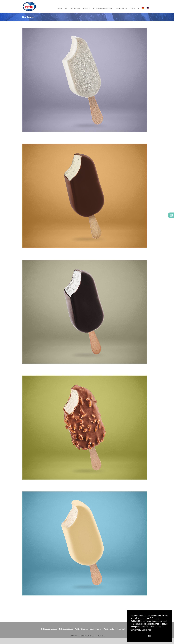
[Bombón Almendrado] (85, 377)
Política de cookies (66, 629)
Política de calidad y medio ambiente (88, 629)
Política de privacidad (49, 629)
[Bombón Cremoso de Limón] (85, 29)
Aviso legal (121, 629)
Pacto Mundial (109, 629)
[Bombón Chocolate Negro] (85, 261)
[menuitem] (143, 8)
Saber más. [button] (147, 630)
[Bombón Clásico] (85, 145)
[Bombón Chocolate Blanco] (85, 493)
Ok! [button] (149, 636)
